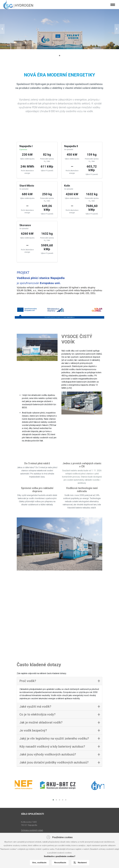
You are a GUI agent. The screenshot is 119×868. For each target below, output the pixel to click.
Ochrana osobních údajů (32, 826)
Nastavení (82, 863)
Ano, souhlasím (39, 863)
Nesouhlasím (60, 863)
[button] (2, 29)
